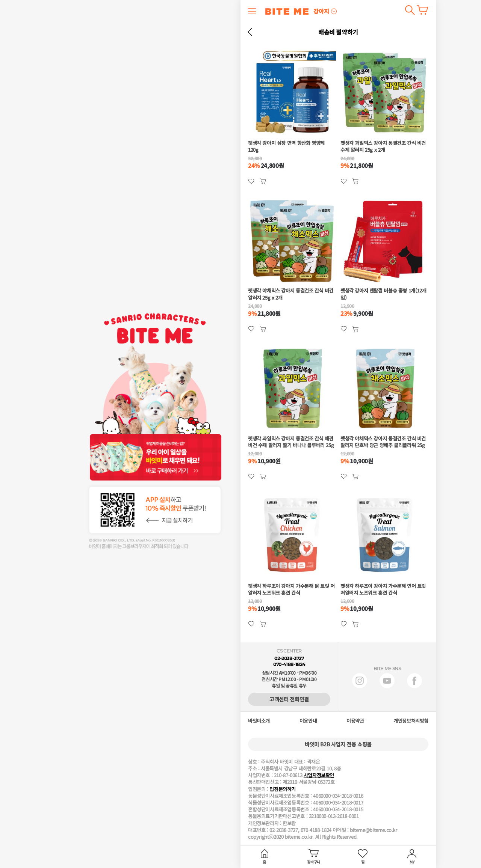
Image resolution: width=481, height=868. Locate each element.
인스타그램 (360, 681)
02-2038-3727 (289, 658)
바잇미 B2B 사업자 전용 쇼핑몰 (338, 744)
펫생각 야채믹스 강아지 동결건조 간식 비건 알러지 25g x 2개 (291, 294)
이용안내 (308, 721)
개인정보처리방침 (411, 721)
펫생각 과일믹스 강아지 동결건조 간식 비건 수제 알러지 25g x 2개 (383, 146)
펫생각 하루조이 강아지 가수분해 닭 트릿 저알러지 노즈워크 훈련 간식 (291, 589)
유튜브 (387, 681)
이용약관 (355, 721)
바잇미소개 (259, 721)
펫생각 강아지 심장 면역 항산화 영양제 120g (286, 146)
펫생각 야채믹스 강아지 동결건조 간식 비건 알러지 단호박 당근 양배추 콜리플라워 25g (383, 442)
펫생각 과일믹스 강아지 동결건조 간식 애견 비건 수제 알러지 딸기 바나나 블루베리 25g (291, 442)
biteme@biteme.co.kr (374, 830)
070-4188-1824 (289, 664)
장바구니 (422, 10)
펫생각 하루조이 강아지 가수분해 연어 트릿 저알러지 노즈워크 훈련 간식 (383, 589)
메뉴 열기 (252, 11)
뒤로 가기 (250, 32)
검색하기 (410, 10)
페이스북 (414, 681)
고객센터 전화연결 (289, 699)
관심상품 (263, 181)
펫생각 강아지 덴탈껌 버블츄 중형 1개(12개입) (383, 294)
